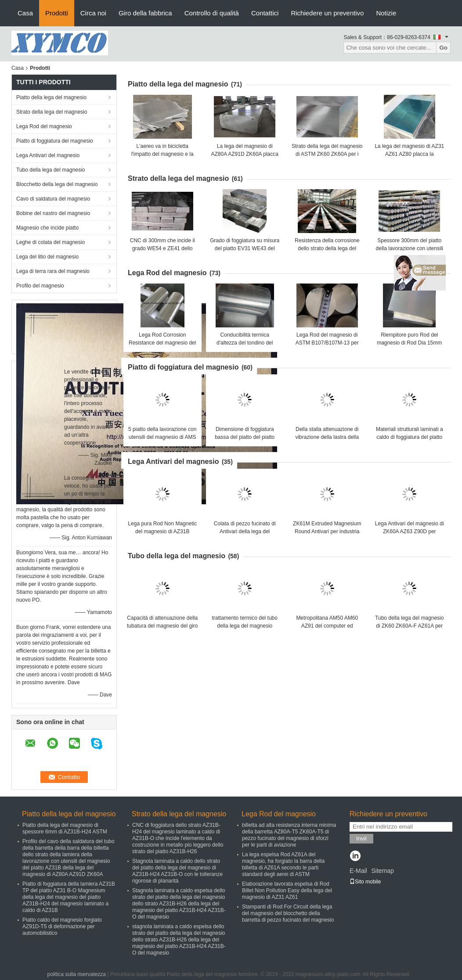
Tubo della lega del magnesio (51, 170)
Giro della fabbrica (145, 13)
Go (443, 48)
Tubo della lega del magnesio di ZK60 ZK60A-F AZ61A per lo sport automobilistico (409, 626)
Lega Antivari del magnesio (48, 155)
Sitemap (382, 871)
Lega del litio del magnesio (47, 257)
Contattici (265, 13)
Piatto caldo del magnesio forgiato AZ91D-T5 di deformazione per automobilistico (62, 926)
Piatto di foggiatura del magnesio (55, 141)
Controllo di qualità (212, 13)
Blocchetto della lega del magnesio (57, 184)
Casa (25, 13)
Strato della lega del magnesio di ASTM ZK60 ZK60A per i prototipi (327, 154)
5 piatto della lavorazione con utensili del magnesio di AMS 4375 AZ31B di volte (162, 437)
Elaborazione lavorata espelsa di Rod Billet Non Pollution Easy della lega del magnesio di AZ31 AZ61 (287, 890)
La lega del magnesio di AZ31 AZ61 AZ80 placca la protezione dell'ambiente (409, 154)
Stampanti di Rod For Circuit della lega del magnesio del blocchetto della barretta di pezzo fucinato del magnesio (288, 913)
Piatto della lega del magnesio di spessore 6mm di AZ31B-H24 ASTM (65, 828)
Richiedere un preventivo (327, 13)
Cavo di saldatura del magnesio (53, 199)
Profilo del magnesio (40, 286)
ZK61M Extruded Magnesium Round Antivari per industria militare (327, 531)
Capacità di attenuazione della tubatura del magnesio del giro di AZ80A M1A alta (162, 626)
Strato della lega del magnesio (52, 112)
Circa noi (93, 13)
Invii (361, 838)
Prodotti (57, 13)
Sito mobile (365, 882)
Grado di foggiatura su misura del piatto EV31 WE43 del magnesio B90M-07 (245, 248)
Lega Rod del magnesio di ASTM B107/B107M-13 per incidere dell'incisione (327, 343)
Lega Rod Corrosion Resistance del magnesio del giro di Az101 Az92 (162, 343)
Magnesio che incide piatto (47, 228)
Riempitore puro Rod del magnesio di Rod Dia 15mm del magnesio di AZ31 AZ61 (409, 343)
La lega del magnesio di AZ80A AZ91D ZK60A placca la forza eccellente (245, 154)
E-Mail (358, 871)
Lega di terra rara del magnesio (53, 271)
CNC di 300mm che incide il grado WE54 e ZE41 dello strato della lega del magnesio (162, 248)
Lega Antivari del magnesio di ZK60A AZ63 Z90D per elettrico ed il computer (410, 531)
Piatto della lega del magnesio (51, 97)
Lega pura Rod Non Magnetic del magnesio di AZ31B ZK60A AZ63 (162, 531)
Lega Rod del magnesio (44, 126)
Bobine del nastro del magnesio (53, 213)
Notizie (386, 13)
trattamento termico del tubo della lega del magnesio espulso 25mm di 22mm (245, 626)
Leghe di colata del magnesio (51, 242)
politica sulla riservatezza (76, 974)
